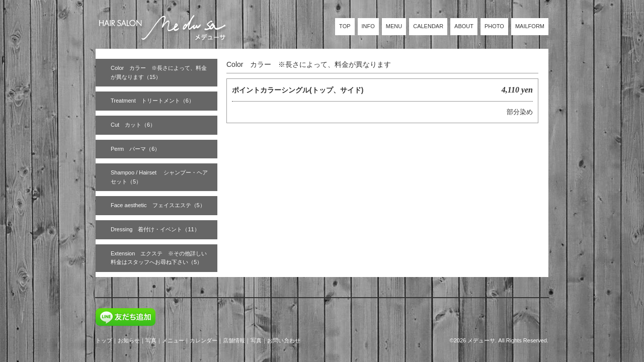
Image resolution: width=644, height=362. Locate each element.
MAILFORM (530, 26)
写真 (151, 340)
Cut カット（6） (133, 125)
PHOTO (494, 26)
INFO (368, 26)
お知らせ (129, 340)
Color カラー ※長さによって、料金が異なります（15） (159, 72)
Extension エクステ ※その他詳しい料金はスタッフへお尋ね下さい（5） (159, 258)
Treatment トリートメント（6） (152, 101)
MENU (394, 26)
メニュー (173, 340)
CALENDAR (428, 26)
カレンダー (204, 340)
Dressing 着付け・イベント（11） (155, 229)
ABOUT (464, 26)
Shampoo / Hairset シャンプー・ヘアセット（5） (159, 177)
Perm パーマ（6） (135, 149)
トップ (104, 340)
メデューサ (481, 340)
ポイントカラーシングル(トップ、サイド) (298, 90)
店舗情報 (234, 340)
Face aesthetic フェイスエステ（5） (158, 205)
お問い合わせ (284, 340)
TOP (345, 26)
